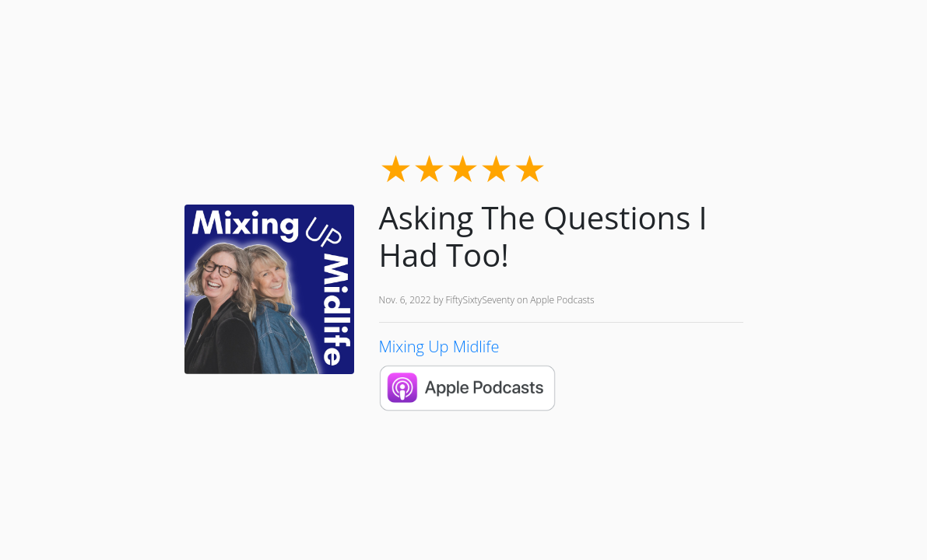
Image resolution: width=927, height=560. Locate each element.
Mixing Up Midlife (439, 346)
